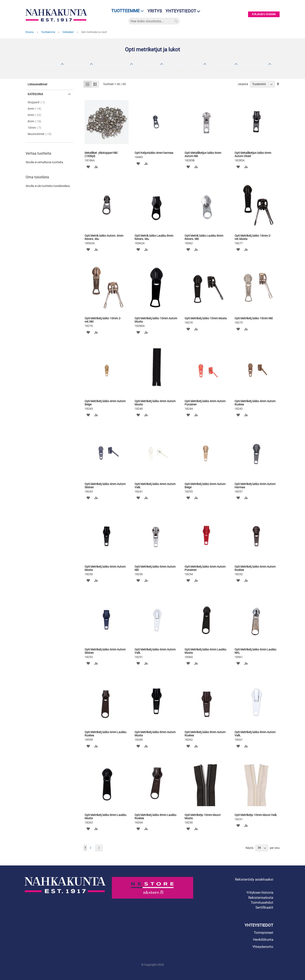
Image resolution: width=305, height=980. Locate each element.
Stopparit (37, 102)
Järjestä (243, 84)
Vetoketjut (68, 32)
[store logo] (57, 15)
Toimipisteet (264, 933)
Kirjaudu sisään (264, 14)
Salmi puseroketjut (254, 65)
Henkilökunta (263, 939)
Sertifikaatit (264, 907)
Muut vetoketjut (78, 65)
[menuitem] (126, 11)
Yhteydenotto (263, 947)
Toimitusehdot (262, 902)
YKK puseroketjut (221, 65)
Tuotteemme (48, 32)
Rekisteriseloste (261, 898)
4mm (36, 109)
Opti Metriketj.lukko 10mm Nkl (254, 318)
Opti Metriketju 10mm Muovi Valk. (256, 815)
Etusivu (30, 32)
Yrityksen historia (260, 892)
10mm (36, 128)
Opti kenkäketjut (48, 65)
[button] (88, 167)
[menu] (126, 11)
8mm (36, 121)
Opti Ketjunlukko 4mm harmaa (154, 153)
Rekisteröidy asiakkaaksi (254, 879)
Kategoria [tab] (35, 94)
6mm (36, 115)
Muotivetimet (41, 134)
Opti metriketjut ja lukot (112, 65)
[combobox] (154, 21)
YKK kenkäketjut (147, 65)
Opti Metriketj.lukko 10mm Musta (206, 318)
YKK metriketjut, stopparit (184, 65)
